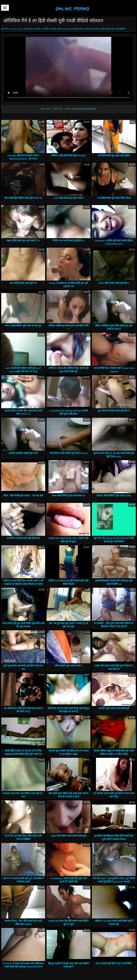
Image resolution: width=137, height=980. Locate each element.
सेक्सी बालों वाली (91, 29)
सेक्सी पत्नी (77, 29)
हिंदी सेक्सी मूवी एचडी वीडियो (113, 29)
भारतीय (46, 29)
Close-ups (16, 29)
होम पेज (5, 29)
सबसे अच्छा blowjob (61, 29)
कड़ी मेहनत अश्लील (32, 29)
